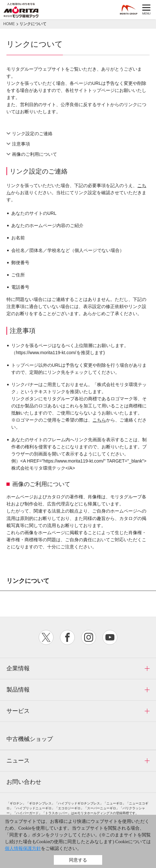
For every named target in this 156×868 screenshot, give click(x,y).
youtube (110, 637)
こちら (99, 420)
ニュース (18, 761)
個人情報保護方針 (23, 848)
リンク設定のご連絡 (32, 134)
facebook (67, 637)
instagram (89, 637)
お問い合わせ (24, 782)
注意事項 (21, 144)
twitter (46, 637)
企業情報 (18, 668)
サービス (18, 711)
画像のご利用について (34, 154)
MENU (146, 10)
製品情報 (18, 690)
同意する (78, 860)
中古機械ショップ (30, 739)
